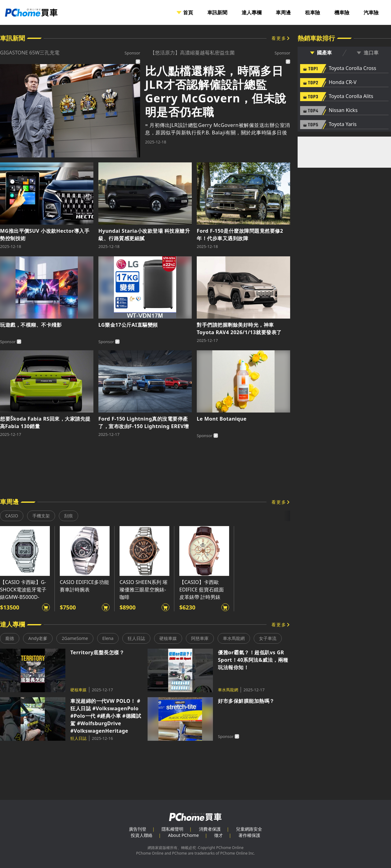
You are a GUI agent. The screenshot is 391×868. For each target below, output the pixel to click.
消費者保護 (210, 829)
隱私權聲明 (172, 829)
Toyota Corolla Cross (352, 68)
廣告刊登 (138, 829)
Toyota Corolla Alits (351, 96)
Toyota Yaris (343, 124)
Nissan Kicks (343, 110)
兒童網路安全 (249, 829)
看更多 (279, 38)
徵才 (219, 835)
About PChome (184, 835)
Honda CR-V (343, 82)
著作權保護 (249, 835)
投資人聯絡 (142, 835)
